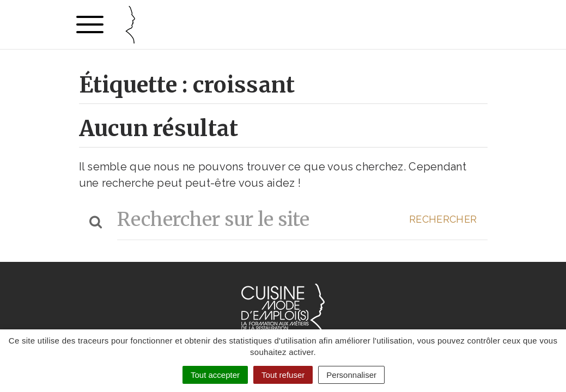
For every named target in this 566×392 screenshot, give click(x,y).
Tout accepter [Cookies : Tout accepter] (215, 375)
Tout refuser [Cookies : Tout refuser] (283, 375)
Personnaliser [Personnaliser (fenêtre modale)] (351, 375)
